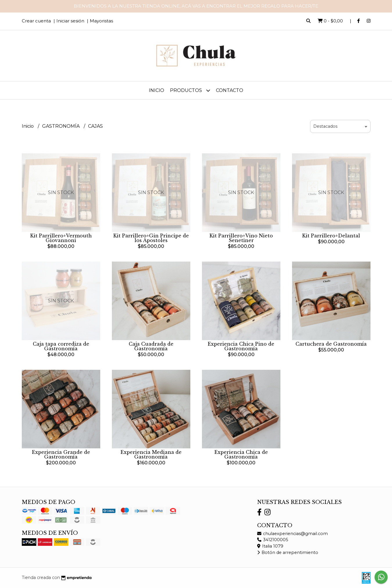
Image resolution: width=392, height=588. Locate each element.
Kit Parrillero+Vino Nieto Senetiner (241, 238)
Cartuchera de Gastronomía (331, 344)
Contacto (230, 90)
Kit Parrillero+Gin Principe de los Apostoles (151, 238)
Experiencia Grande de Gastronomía (61, 454)
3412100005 (273, 540)
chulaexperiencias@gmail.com (292, 534)
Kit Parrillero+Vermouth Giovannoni (61, 238)
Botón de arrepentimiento (288, 553)
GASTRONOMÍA (61, 126)
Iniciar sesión (70, 21)
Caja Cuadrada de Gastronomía (151, 346)
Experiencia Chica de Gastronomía (241, 454)
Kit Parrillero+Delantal (331, 236)
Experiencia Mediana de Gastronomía (151, 454)
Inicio (156, 90)
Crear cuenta (36, 21)
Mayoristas (101, 21)
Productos (190, 90)
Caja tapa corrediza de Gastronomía (61, 346)
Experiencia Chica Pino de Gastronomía (241, 346)
